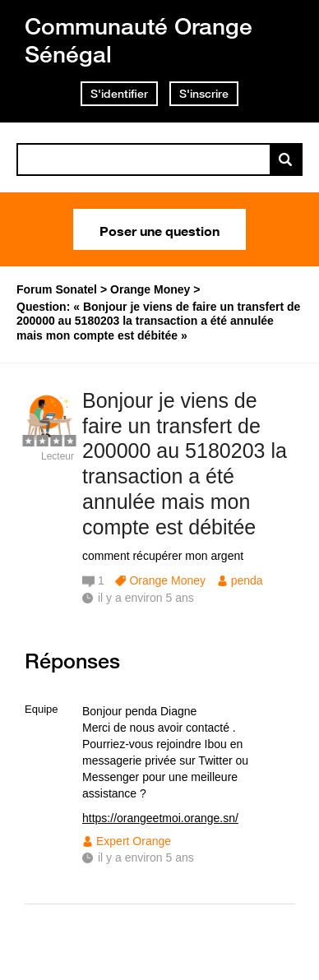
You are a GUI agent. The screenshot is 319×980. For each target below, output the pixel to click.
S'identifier (119, 94)
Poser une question (159, 229)
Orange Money (167, 580)
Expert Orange (134, 841)
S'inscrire (204, 94)
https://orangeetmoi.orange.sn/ (160, 818)
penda (247, 580)
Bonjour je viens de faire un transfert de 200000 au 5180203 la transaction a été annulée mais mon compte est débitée (185, 464)
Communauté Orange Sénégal (139, 40)
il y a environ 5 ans (146, 857)
